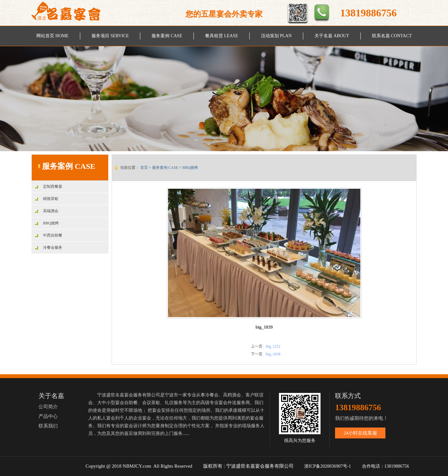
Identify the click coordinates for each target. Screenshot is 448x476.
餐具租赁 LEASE (222, 36)
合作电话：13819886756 (386, 466)
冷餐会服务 (49, 247)
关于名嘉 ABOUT (332, 36)
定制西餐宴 (49, 186)
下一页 (257, 354)
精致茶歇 (47, 199)
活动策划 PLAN (276, 36)
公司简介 (48, 407)
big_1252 (273, 346)
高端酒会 (47, 211)
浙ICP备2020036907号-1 (327, 466)
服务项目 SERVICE (110, 36)
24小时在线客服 (360, 433)
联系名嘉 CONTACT (392, 36)
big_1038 (273, 354)
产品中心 (48, 416)
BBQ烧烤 (47, 223)
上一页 (257, 346)
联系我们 (48, 426)
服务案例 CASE (167, 36)
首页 (144, 168)
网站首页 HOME (52, 36)
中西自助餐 (49, 235)
